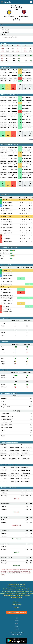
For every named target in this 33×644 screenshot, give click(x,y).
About (16, 626)
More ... (31, 139)
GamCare (16, 607)
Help (16, 618)
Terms (16, 623)
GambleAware (17, 602)
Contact (17, 629)
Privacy (16, 621)
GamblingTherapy (17, 605)
